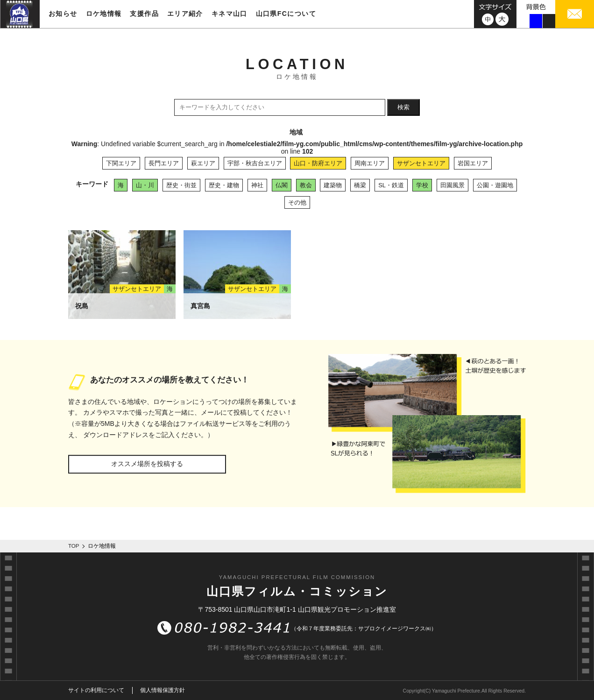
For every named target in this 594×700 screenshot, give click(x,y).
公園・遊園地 (495, 185)
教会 (306, 185)
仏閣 (282, 185)
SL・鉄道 (391, 185)
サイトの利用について (96, 690)
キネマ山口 (230, 14)
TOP (74, 546)
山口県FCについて (286, 14)
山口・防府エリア (318, 163)
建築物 (333, 185)
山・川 (145, 185)
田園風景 (453, 185)
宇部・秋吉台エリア (255, 163)
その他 (297, 202)
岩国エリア (473, 163)
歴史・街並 (181, 185)
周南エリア (370, 163)
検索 (403, 107)
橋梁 (360, 185)
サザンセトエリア (421, 163)
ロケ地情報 (104, 14)
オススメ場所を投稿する (147, 464)
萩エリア (203, 163)
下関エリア (121, 163)
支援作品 (144, 14)
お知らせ (63, 14)
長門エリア (164, 163)
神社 (257, 185)
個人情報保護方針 (163, 690)
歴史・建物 (224, 185)
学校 (422, 185)
